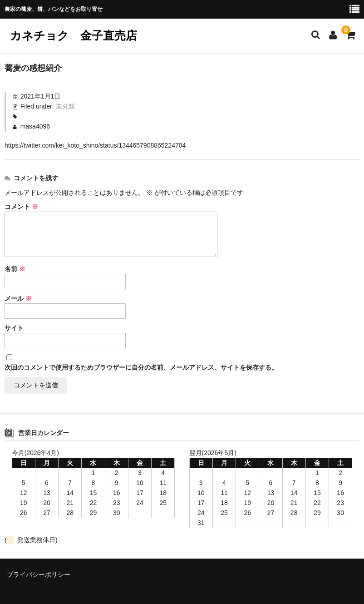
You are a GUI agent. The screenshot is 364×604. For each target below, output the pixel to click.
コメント (21, 207)
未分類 (65, 106)
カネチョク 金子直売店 (79, 35)
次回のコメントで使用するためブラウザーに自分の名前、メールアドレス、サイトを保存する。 (141, 367)
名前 (15, 269)
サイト (14, 328)
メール (18, 298)
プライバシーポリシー (39, 574)
